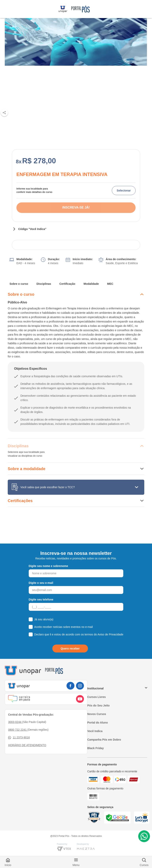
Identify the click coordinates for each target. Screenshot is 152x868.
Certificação (67, 284)
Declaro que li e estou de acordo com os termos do (79, 634)
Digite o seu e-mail (41, 583)
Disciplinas (44, 284)
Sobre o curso (19, 284)
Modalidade (91, 284)
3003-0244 (15, 722)
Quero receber (70, 649)
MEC (110, 284)
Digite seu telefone (41, 600)
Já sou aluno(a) (44, 619)
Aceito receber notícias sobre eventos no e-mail (64, 627)
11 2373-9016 (19, 738)
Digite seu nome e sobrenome (48, 566)
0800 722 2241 (18, 730)
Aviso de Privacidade (110, 634)
